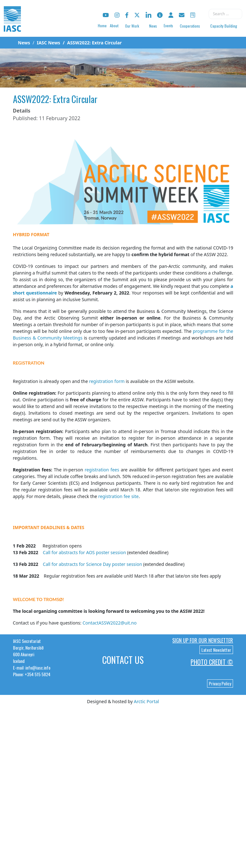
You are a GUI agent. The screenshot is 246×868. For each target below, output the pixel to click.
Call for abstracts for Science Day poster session (92, 564)
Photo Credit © (212, 662)
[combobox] (225, 14)
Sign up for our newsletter (203, 640)
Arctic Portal (146, 701)
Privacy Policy (220, 683)
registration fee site (118, 496)
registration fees (102, 470)
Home (102, 26)
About (114, 26)
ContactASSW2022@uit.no (110, 623)
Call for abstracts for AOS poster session (85, 552)
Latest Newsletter (216, 650)
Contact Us (123, 660)
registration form (107, 381)
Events (168, 26)
